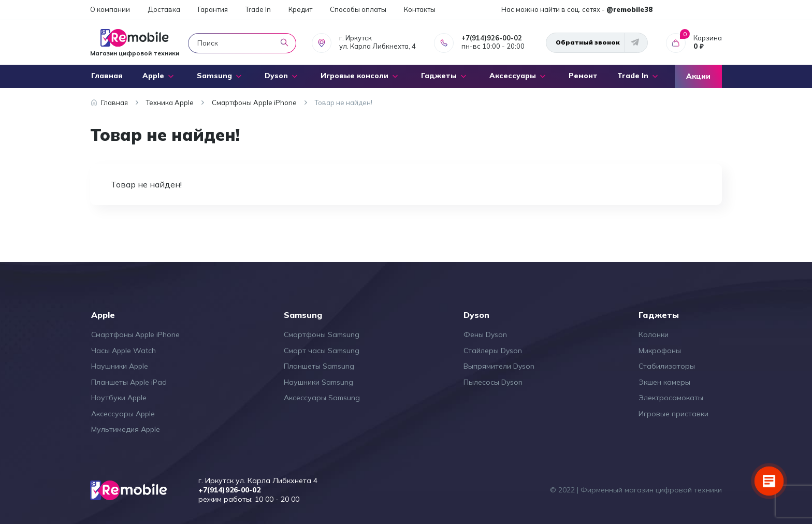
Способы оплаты (358, 9)
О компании (110, 9)
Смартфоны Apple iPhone (135, 334)
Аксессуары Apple (123, 414)
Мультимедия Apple (126, 429)
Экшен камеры (664, 382)
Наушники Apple (120, 366)
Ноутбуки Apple (119, 398)
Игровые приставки (673, 414)
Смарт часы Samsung (322, 351)
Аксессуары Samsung (322, 398)
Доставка (164, 9)
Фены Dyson (485, 334)
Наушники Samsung (318, 382)
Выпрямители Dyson (499, 366)
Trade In (258, 9)
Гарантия (213, 9)
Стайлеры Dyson (493, 351)
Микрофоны (660, 351)
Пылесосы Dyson (493, 382)
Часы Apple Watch (124, 351)
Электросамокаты (671, 398)
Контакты (420, 9)
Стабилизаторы (667, 366)
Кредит (300, 9)
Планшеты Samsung (319, 366)
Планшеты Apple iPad (129, 382)
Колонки (654, 334)
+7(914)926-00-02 (492, 38)
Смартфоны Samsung (322, 334)
